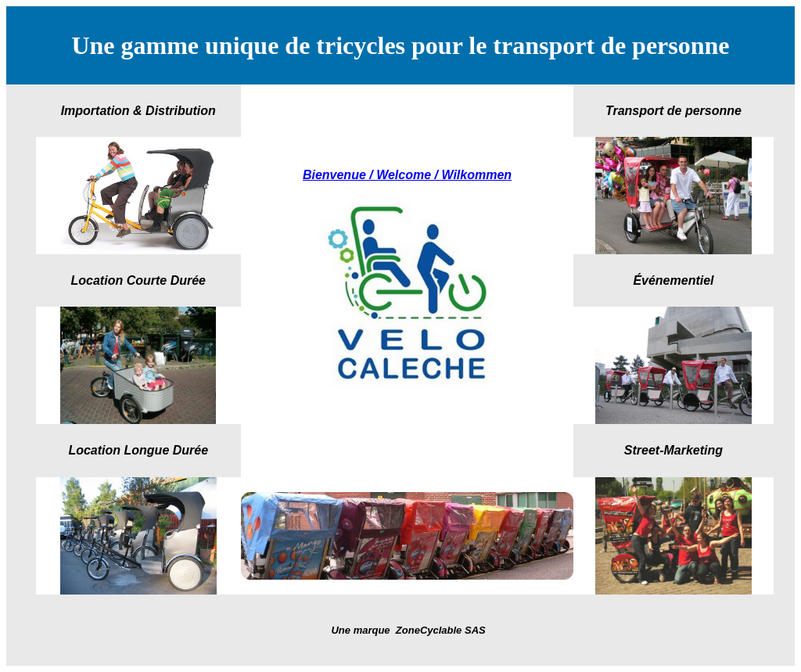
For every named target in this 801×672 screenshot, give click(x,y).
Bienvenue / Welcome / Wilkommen (407, 175)
